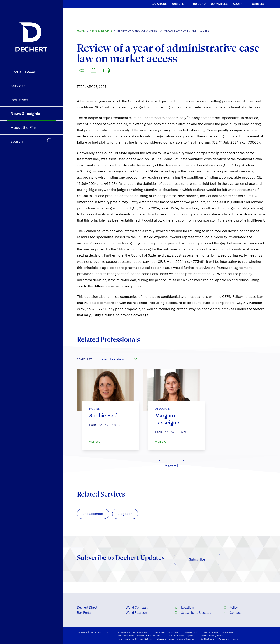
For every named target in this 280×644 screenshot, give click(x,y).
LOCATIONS (159, 4)
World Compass (137, 607)
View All (171, 466)
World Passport (136, 613)
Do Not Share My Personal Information (220, 639)
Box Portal (84, 613)
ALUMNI (238, 4)
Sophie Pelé (103, 416)
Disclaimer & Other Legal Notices (133, 632)
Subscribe (197, 559)
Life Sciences (93, 514)
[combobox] (118, 359)
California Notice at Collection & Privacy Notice (139, 635)
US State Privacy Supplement (182, 635)
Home (81, 31)
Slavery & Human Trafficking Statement (176, 639)
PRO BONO (199, 4)
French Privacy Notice (212, 635)
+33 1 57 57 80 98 (110, 425)
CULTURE (178, 4)
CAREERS (258, 4)
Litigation (125, 514)
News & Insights (101, 31)
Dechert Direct (87, 607)
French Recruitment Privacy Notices (134, 639)
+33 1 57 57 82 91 (175, 432)
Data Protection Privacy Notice (218, 632)
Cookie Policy (190, 632)
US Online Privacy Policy (166, 632)
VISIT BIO (95, 442)
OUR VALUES (219, 4)
